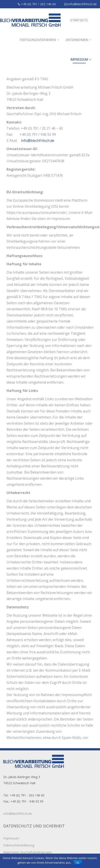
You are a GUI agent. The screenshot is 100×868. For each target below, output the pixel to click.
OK (78, 863)
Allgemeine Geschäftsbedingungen (28, 852)
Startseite (79, 20)
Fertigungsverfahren (38, 40)
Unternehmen (77, 40)
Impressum (79, 60)
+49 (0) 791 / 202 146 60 (37, 4)
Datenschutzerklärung (19, 845)
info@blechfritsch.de (81, 4)
